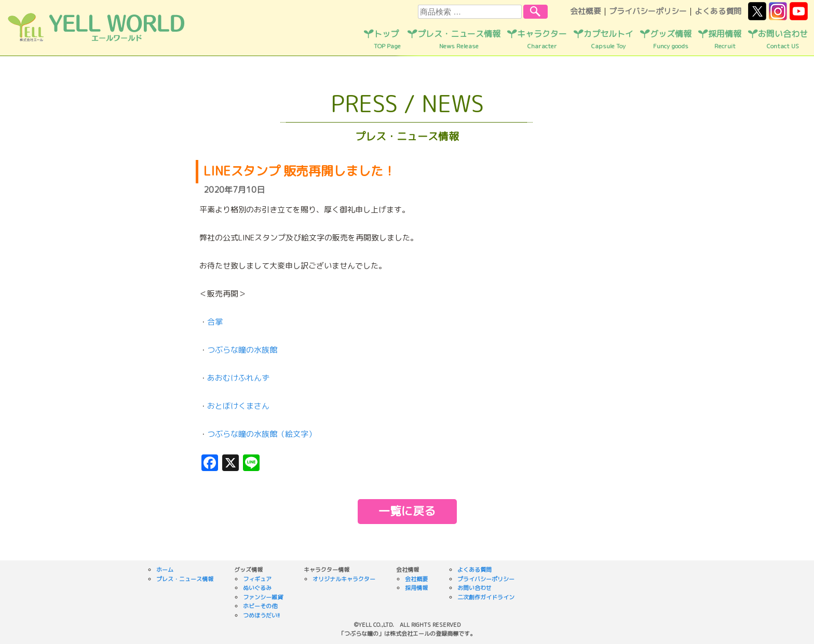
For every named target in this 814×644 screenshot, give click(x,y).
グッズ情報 (671, 39)
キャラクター (542, 39)
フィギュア (257, 579)
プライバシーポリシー (648, 11)
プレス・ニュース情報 (459, 39)
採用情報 (725, 39)
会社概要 (586, 11)
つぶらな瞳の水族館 (242, 350)
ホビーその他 (260, 606)
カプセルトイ (608, 39)
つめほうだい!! (261, 615)
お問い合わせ (783, 39)
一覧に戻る (407, 511)
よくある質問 (718, 11)
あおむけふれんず (238, 378)
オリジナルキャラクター (344, 579)
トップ (387, 39)
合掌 (215, 322)
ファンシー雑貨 (263, 597)
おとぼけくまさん (238, 406)
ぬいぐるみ (257, 588)
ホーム (165, 570)
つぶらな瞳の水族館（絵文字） (262, 434)
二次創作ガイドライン (486, 597)
